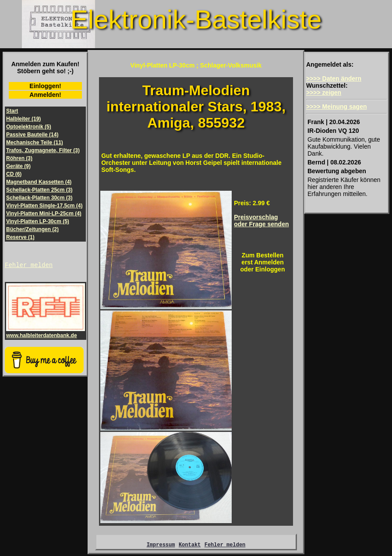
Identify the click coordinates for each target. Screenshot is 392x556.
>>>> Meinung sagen (337, 107)
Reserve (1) (20, 237)
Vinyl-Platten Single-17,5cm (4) (44, 206)
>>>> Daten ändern (334, 78)
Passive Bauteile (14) (32, 135)
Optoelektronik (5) (29, 127)
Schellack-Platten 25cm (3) (39, 190)
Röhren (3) (19, 158)
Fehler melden (29, 266)
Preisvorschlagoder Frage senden (261, 221)
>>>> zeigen (324, 93)
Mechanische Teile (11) (35, 143)
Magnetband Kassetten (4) (39, 182)
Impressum (161, 546)
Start (12, 111)
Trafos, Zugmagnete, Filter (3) (43, 150)
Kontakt (190, 546)
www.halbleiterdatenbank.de (46, 334)
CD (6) (14, 174)
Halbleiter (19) (23, 119)
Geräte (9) (18, 166)
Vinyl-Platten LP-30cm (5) (38, 221)
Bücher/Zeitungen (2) (32, 229)
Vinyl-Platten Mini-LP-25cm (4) (44, 214)
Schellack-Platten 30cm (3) (39, 198)
